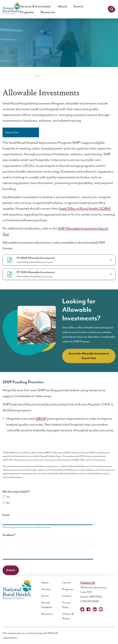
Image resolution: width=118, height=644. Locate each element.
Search (112, 9)
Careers (67, 582)
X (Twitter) (82, 609)
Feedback (15, 535)
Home (5, 76)
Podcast (107, 609)
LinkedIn (95, 609)
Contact (67, 596)
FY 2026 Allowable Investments (36, 258)
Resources (48, 12)
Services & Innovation (36, 6)
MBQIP (41, 419)
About (62, 6)
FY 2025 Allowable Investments (36, 272)
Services (46, 589)
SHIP (27, 76)
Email (6, 515)
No (8, 503)
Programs (27, 12)
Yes (8, 497)
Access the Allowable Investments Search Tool (89, 356)
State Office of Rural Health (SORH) (85, 209)
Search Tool (12, 132)
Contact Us (88, 583)
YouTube (101, 609)
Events (79, 6)
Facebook (88, 609)
